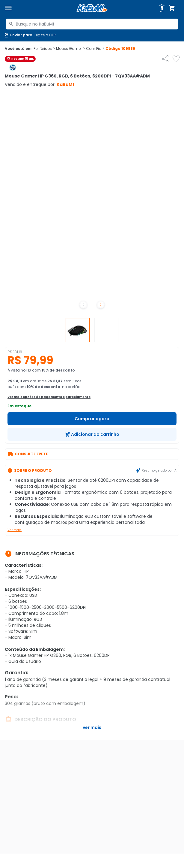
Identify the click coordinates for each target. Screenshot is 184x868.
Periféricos (44, 49)
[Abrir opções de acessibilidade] (162, 8)
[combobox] (92, 24)
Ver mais (15, 530)
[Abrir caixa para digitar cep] (30, 35)
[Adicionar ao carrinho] (92, 434)
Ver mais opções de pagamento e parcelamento (49, 397)
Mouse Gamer (70, 49)
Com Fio (95, 49)
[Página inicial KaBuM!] (92, 8)
